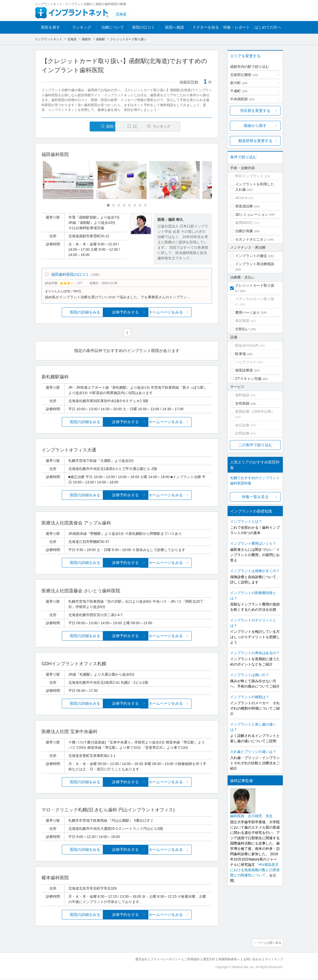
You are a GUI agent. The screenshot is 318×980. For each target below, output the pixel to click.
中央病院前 (242, 99)
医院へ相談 (175, 27)
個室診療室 (244, 370)
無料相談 (242, 395)
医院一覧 (76, 126)
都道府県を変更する (255, 141)
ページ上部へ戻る (269, 944)
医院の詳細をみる (70, 314)
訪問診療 (242, 433)
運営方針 (204, 960)
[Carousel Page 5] (130, 205)
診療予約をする (127, 314)
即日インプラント (249, 176)
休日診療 (242, 425)
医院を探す (51, 27)
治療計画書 (244, 231)
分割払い (242, 329)
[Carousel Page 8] (145, 205)
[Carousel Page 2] (114, 205)
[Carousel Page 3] (119, 205)
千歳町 (239, 91)
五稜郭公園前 (244, 75)
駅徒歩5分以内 (247, 345)
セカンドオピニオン (251, 239)
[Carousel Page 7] (140, 205)
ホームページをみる (184, 314)
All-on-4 (241, 198)
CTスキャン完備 (248, 379)
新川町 (239, 83)
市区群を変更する (255, 111)
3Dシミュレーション (252, 214)
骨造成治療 (244, 206)
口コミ (130, 126)
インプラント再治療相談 (255, 264)
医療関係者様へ (225, 960)
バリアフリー (246, 362)
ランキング (82, 27)
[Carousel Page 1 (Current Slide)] (108, 205)
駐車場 (241, 354)
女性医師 (242, 403)
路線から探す (255, 125)
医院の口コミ (144, 27)
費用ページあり (248, 312)
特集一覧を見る (255, 497)
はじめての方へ (268, 27)
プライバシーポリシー (157, 960)
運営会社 (131, 960)
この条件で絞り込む (255, 445)
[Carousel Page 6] (135, 205)
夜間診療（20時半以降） (255, 411)
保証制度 (242, 321)
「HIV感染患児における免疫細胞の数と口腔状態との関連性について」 (255, 870)
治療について (113, 27)
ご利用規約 (185, 960)
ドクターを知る (206, 27)
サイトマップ (273, 960)
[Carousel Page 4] (124, 205)
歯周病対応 (244, 223)
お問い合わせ (250, 960)
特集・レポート (237, 27)
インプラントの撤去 (251, 256)
